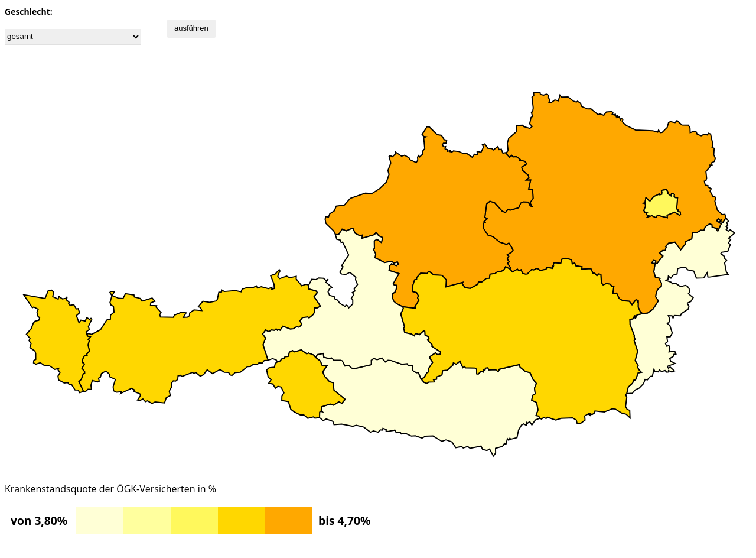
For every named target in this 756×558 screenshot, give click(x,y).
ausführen (191, 28)
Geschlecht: (29, 12)
